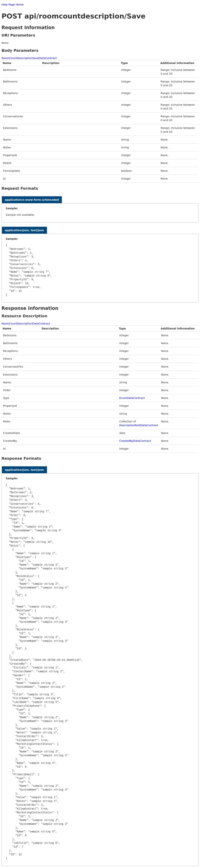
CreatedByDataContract (135, 441)
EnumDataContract (132, 398)
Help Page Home (13, 5)
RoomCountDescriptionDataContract (26, 324)
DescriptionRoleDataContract (139, 425)
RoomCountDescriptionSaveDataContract (29, 58)
